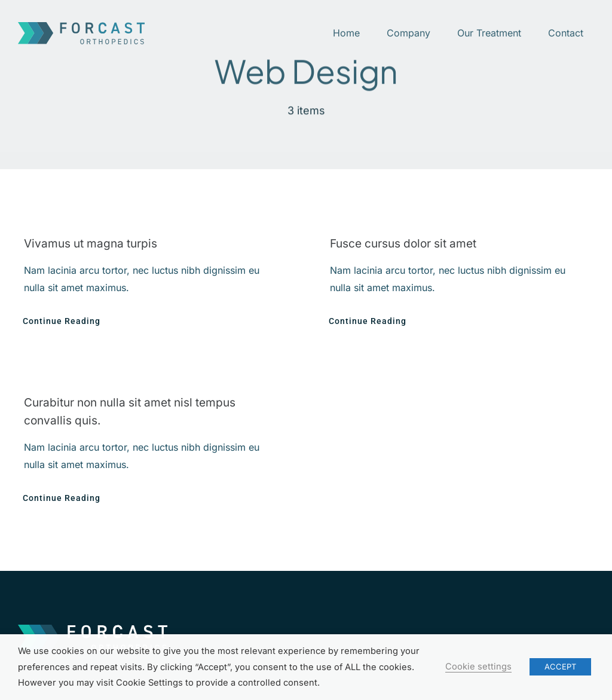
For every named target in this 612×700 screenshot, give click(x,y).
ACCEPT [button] (560, 667)
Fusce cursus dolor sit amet (403, 244)
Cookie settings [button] (478, 667)
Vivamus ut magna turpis (91, 244)
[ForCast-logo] (81, 27)
